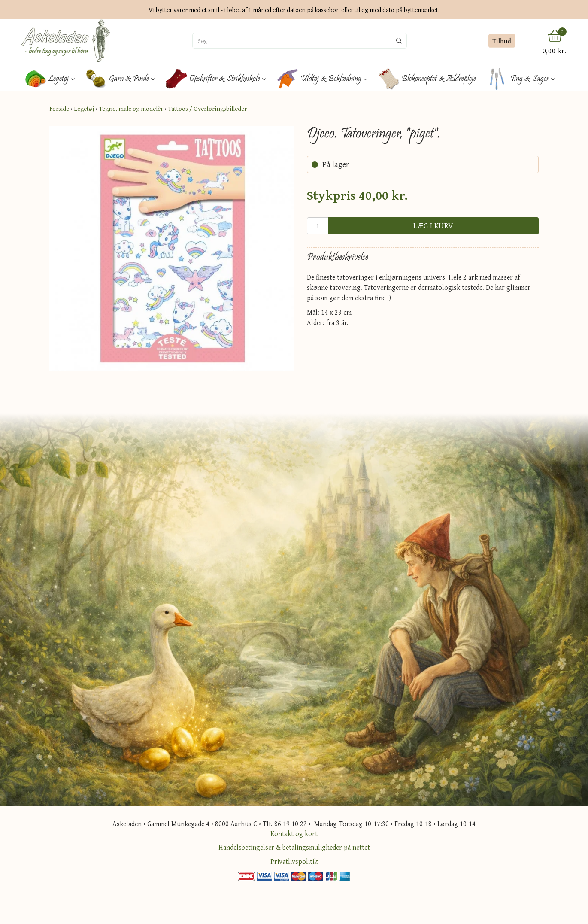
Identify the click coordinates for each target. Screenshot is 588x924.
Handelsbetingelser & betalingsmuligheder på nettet (294, 847)
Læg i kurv (433, 226)
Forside (59, 108)
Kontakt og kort (294, 833)
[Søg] (292, 41)
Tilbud (502, 41)
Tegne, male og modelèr (131, 108)
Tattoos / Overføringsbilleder (207, 108)
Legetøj (84, 108)
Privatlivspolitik (294, 861)
